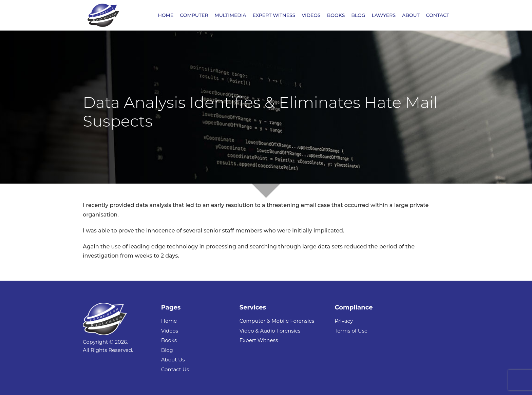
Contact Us (175, 369)
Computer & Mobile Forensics (277, 321)
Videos (170, 331)
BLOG (358, 16)
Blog (167, 350)
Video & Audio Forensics (270, 331)
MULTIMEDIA (230, 16)
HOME (166, 16)
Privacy (344, 321)
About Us (173, 360)
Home (169, 321)
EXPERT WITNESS (274, 16)
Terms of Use (351, 331)
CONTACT (438, 16)
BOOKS (336, 16)
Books (169, 340)
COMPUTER (194, 16)
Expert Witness (259, 340)
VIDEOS (311, 16)
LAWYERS (384, 16)
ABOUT (411, 16)
